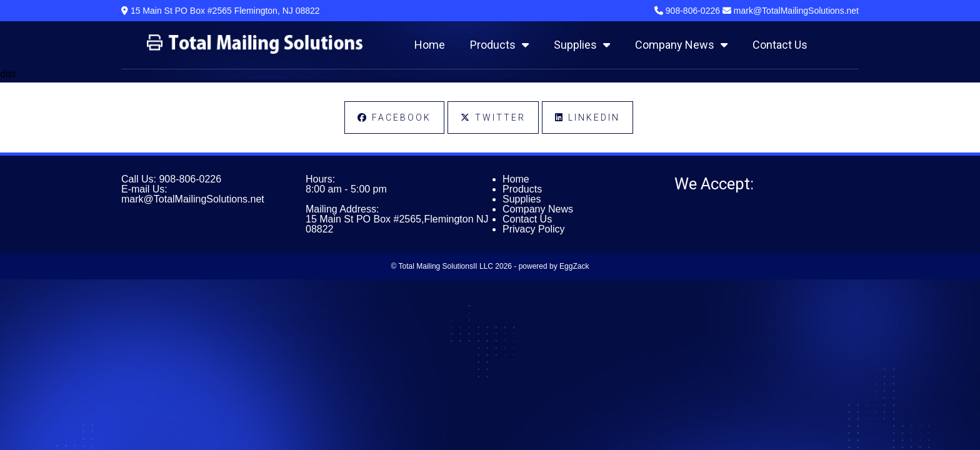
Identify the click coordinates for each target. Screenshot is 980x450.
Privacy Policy (534, 229)
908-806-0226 (190, 179)
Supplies (582, 45)
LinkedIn (587, 117)
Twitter (493, 117)
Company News (681, 45)
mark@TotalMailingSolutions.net (193, 199)
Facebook (394, 117)
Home (430, 45)
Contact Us (780, 45)
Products (499, 45)
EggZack (574, 266)
